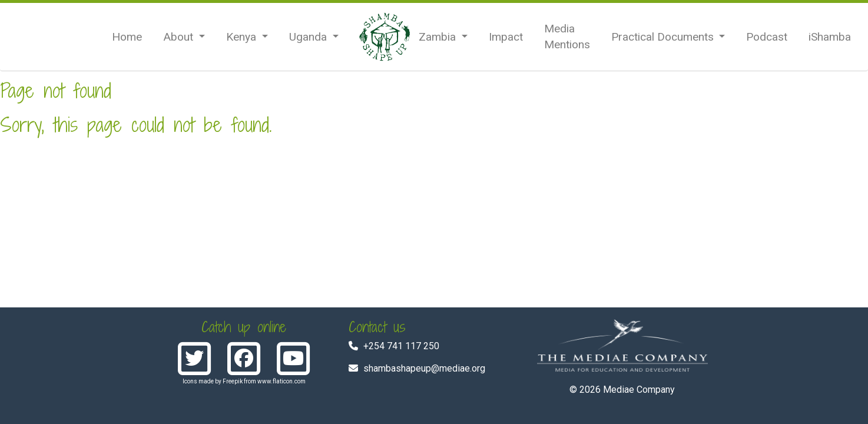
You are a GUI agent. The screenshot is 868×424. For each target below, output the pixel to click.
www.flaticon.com (281, 381)
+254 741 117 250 (401, 346)
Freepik (233, 381)
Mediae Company (639, 390)
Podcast (767, 37)
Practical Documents (664, 37)
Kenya (243, 37)
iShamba (830, 37)
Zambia (439, 37)
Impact (506, 37)
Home (127, 37)
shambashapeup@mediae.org (424, 368)
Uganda (309, 37)
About (180, 37)
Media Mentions (567, 37)
